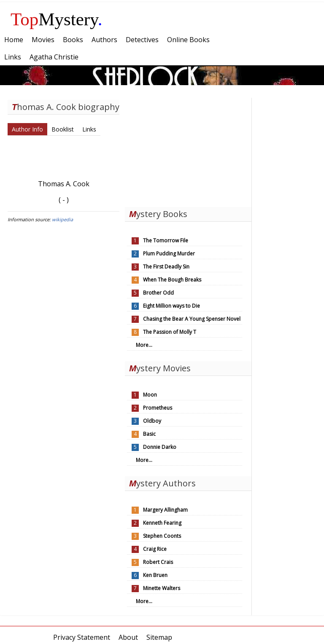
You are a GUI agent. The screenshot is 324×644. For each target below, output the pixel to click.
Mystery (57, 19)
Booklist (63, 129)
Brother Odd (158, 293)
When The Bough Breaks (172, 280)
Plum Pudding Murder (169, 254)
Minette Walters (162, 588)
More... (144, 345)
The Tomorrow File (166, 240)
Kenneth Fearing (162, 523)
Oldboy (152, 421)
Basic (149, 434)
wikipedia (62, 219)
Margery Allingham (165, 510)
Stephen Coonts (162, 536)
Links (89, 129)
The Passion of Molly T (170, 332)
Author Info (27, 129)
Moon (150, 395)
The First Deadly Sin (166, 267)
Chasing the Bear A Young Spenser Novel (192, 319)
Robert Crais (158, 562)
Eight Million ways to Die (171, 306)
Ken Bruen (155, 575)
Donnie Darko (160, 447)
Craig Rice (155, 549)
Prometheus (158, 408)
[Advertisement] (188, 150)
